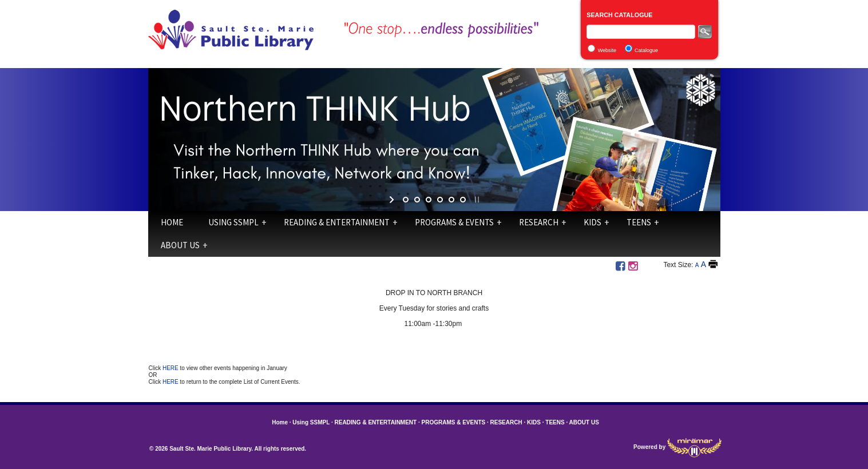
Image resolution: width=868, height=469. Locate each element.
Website (607, 50)
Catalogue (646, 50)
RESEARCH (539, 222)
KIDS (592, 222)
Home (172, 222)
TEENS (639, 222)
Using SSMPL (233, 222)
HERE (171, 368)
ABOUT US (180, 245)
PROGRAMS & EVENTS (454, 222)
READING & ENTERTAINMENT (337, 222)
